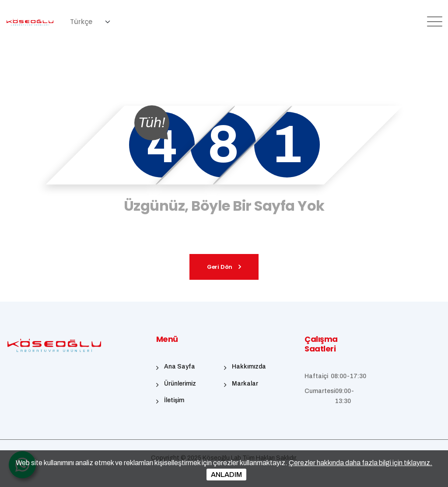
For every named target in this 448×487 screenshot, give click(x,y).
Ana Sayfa (180, 367)
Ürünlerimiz (180, 384)
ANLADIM (226, 475)
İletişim (174, 400)
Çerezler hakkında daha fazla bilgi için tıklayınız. (360, 463)
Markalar (245, 384)
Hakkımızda (249, 367)
